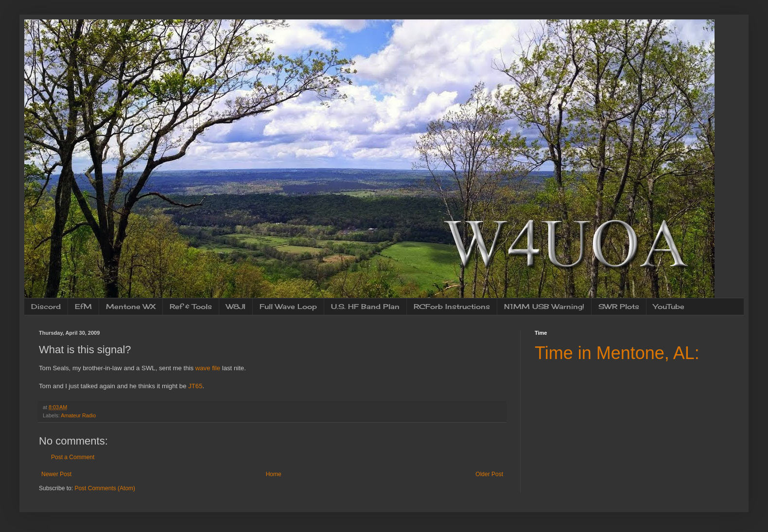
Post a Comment (73, 457)
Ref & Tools (191, 306)
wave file (208, 368)
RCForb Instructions (452, 306)
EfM (83, 306)
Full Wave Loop (288, 306)
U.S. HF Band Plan (365, 306)
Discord (46, 306)
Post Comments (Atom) (105, 488)
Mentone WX (131, 306)
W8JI (236, 306)
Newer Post (56, 474)
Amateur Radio (78, 415)
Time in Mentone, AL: (617, 353)
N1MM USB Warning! (544, 306)
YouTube (669, 306)
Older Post (489, 474)
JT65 (195, 386)
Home (274, 474)
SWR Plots (619, 306)
